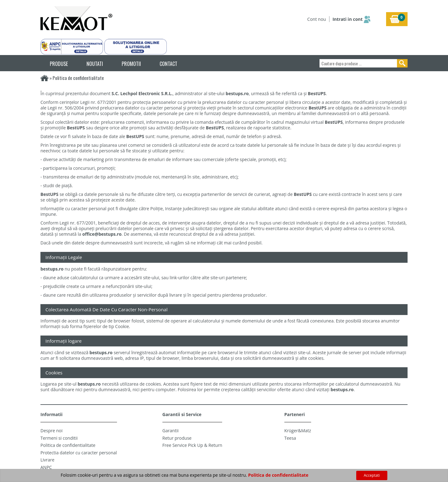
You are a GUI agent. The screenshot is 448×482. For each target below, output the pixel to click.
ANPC (46, 467)
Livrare (47, 460)
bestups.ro (237, 93)
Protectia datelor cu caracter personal (79, 453)
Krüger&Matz (298, 431)
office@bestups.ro (102, 234)
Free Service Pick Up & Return (192, 445)
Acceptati (372, 475)
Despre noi (51, 431)
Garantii (170, 431)
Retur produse (177, 438)
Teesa (290, 438)
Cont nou (317, 19)
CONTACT (168, 64)
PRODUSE (59, 64)
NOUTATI (95, 64)
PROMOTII (131, 64)
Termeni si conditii (59, 438)
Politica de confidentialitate (68, 445)
